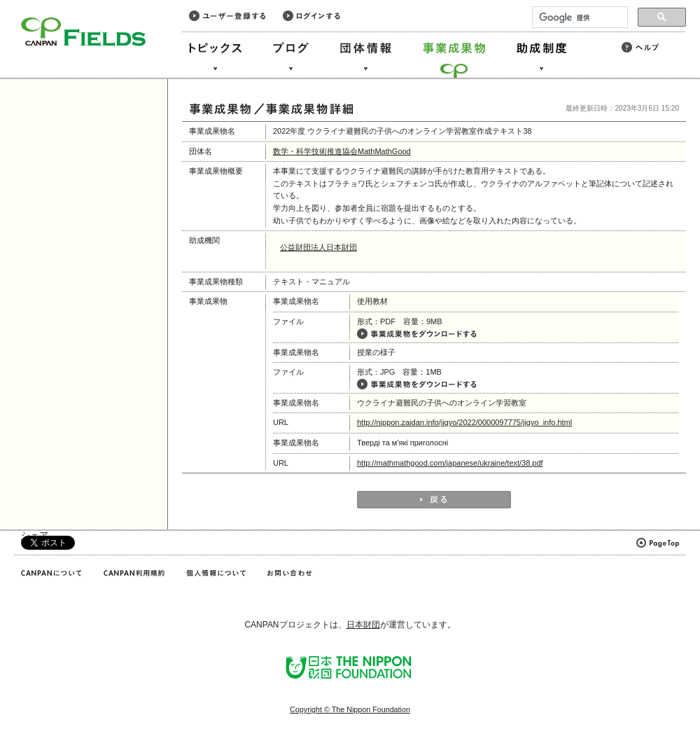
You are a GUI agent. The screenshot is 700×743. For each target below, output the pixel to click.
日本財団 (363, 625)
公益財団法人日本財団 (318, 247)
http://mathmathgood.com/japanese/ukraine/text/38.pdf (450, 463)
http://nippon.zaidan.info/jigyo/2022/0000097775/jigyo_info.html (464, 422)
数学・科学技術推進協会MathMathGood (342, 151)
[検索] (579, 18)
